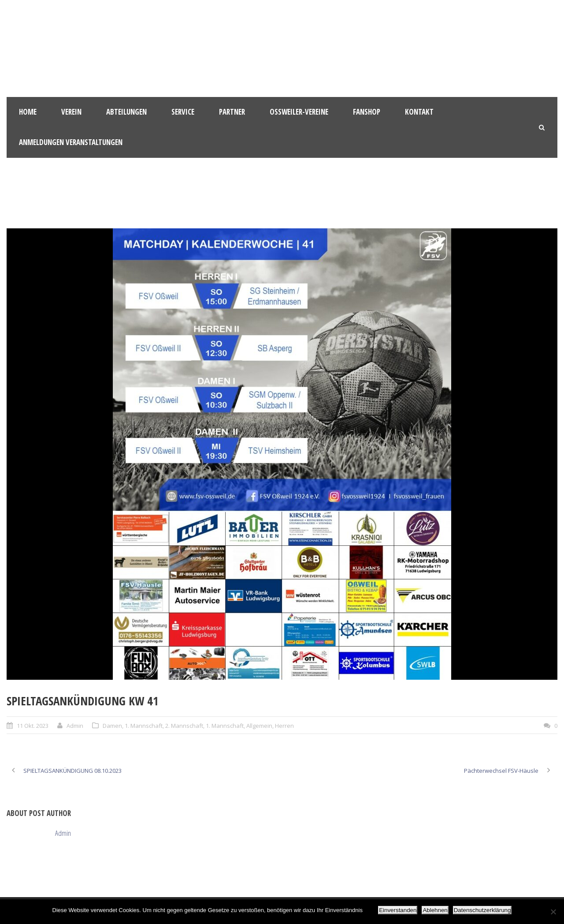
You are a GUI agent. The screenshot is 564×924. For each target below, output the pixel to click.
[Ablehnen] (553, 912)
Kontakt (419, 112)
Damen (112, 726)
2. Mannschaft (184, 726)
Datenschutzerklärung (482, 910)
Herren (284, 726)
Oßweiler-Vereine (299, 112)
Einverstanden (398, 910)
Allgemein (259, 726)
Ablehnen (435, 910)
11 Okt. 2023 (33, 726)
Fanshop (367, 112)
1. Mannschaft (144, 726)
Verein (71, 112)
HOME (28, 112)
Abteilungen (126, 112)
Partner (232, 112)
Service (183, 112)
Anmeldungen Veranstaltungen (71, 142)
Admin (75, 726)
